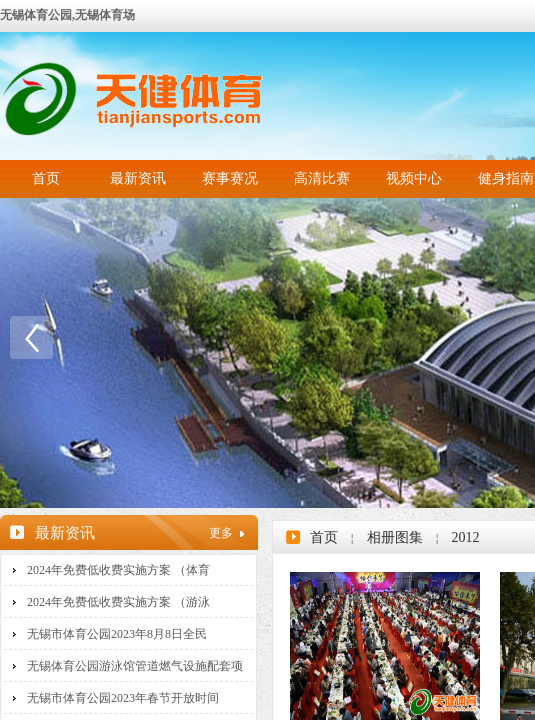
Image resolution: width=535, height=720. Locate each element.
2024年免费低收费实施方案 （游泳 (118, 602)
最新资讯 (138, 178)
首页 (46, 178)
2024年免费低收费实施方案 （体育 (118, 570)
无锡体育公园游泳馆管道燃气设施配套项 (135, 666)
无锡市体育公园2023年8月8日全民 (117, 634)
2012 (465, 537)
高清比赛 (322, 178)
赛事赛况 (230, 178)
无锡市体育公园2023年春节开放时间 (123, 698)
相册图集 (395, 537)
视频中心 (414, 178)
